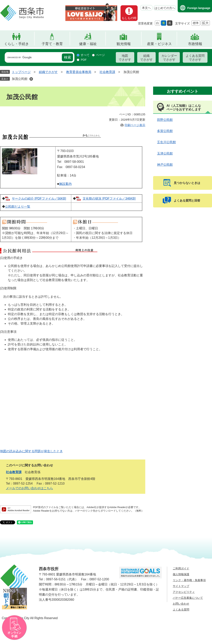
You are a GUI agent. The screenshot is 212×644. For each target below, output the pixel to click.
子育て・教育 (52, 44)
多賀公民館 (165, 131)
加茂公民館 (20, 79)
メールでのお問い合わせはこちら (29, 488)
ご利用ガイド (181, 568)
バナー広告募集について (188, 598)
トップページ (21, 72)
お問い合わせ (181, 604)
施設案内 (65, 184)
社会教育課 (107, 72)
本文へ (146, 8)
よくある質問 (181, 610)
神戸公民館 (165, 165)
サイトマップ (181, 586)
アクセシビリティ (184, 592)
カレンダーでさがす (169, 58)
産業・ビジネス (159, 44)
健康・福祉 (88, 44)
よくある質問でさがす (195, 58)
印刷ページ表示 (135, 125)
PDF (84, 60)
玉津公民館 (165, 153)
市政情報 (195, 44)
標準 (196, 23)
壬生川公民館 (166, 142)
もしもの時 (129, 18)
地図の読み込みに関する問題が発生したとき (31, 451)
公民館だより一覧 (18, 207)
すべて (85, 55)
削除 (31, 79)
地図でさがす (125, 58)
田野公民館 (165, 120)
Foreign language (199, 8)
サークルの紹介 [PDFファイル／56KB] (39, 199)
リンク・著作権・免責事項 (189, 580)
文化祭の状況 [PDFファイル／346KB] (109, 199)
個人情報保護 (181, 574)
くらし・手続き (16, 44)
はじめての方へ (165, 8)
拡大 (205, 23)
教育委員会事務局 (79, 72)
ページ (100, 55)
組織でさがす (146, 58)
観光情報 (124, 44)
